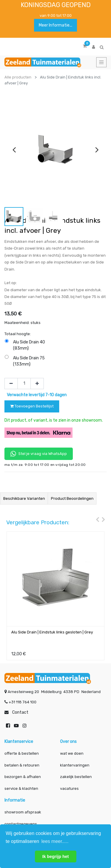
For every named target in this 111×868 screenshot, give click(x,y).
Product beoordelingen (72, 498)
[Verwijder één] (11, 384)
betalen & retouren (22, 765)
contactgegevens (21, 824)
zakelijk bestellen (76, 777)
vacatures (69, 788)
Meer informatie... (55, 25)
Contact (20, 712)
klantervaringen (75, 765)
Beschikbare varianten (24, 498)
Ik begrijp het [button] (56, 856)
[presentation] (14, 150)
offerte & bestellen (22, 753)
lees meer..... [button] (55, 841)
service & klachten (21, 788)
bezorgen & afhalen (23, 777)
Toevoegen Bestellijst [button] (32, 406)
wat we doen (72, 753)
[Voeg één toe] (37, 384)
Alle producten (18, 77)
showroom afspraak (23, 812)
